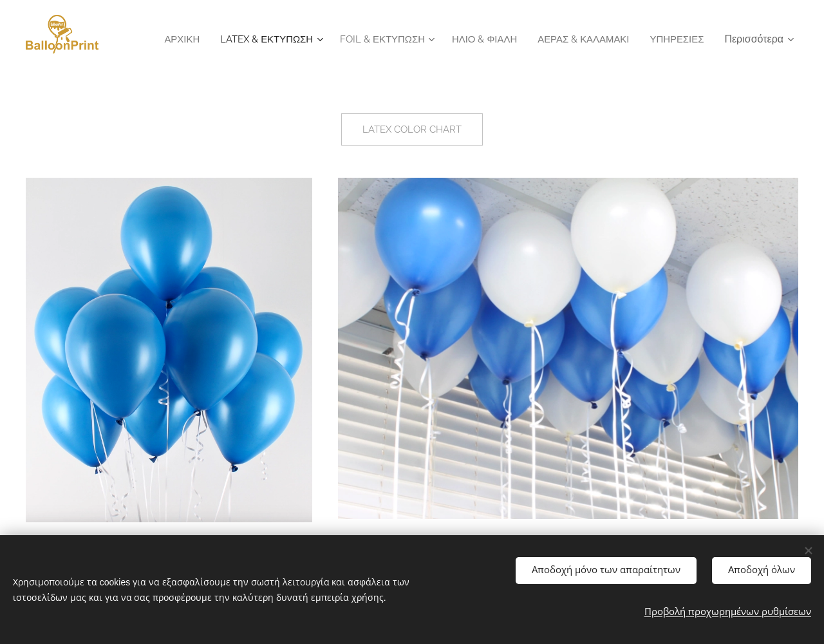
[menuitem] (236, 39)
